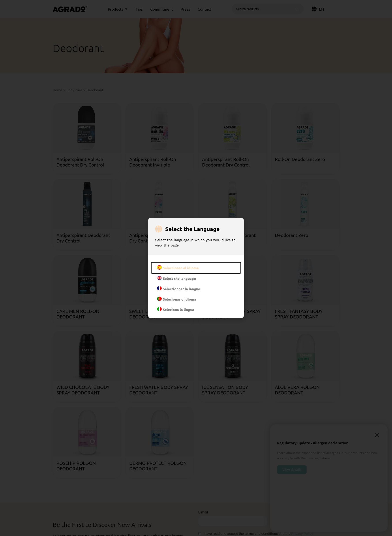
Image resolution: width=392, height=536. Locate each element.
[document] (196, 268)
